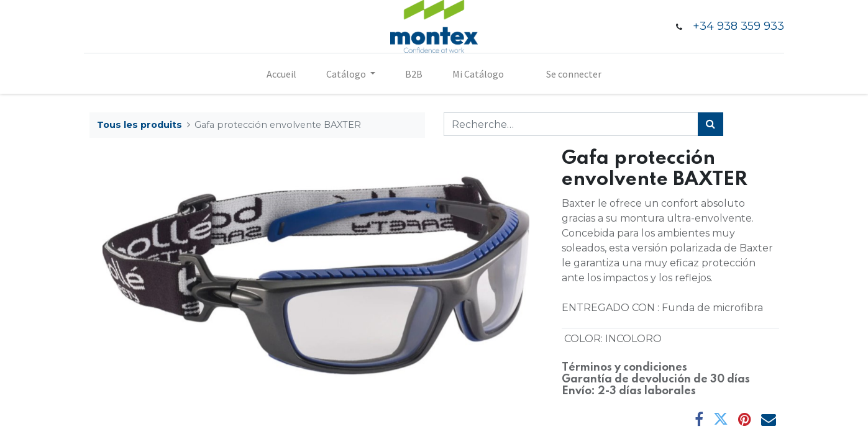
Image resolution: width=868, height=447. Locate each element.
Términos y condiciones (624, 368)
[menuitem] (281, 74)
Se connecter (574, 74)
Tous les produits (139, 125)
